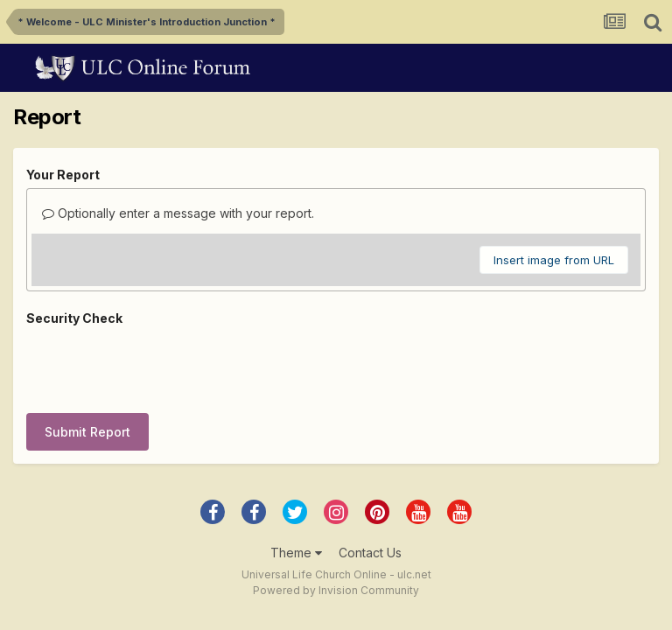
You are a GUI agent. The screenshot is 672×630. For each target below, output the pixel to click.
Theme (296, 484)
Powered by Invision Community (336, 522)
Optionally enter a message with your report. (178, 213)
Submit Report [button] (87, 364)
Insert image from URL (554, 260)
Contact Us (370, 484)
